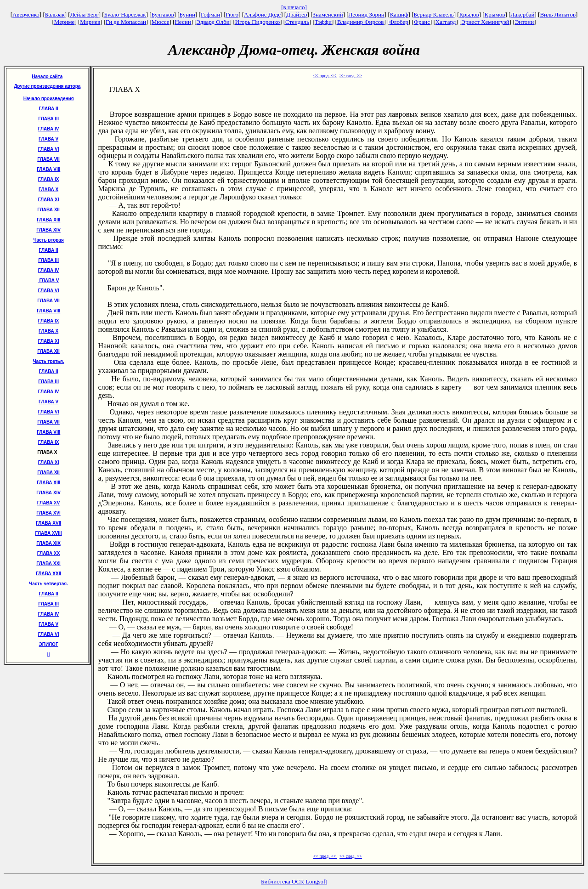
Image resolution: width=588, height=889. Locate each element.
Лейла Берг (85, 14)
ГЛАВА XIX (48, 543)
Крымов (495, 14)
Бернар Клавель (433, 14)
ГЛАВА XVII (48, 523)
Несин (183, 22)
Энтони (524, 22)
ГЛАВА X (48, 190)
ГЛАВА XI (49, 200)
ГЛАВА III (48, 119)
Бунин (188, 14)
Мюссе (161, 22)
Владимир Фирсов (361, 22)
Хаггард (446, 22)
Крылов (469, 14)
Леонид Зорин (367, 14)
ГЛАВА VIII (48, 169)
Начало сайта (47, 76)
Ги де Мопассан (126, 22)
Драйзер (297, 14)
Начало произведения (49, 99)
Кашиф (399, 14)
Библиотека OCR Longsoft (294, 881)
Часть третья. (49, 361)
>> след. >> (351, 76)
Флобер (399, 22)
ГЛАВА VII (48, 159)
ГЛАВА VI (49, 149)
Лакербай (522, 14)
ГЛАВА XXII (48, 574)
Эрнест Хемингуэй (485, 22)
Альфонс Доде (262, 14)
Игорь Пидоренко (257, 22)
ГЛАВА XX (49, 553)
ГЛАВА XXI (48, 563)
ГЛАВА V (48, 139)
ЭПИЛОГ (49, 644)
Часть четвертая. (48, 584)
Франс (422, 22)
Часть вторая (48, 240)
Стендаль (297, 22)
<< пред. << (325, 76)
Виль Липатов (558, 14)
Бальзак (55, 14)
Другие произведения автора (47, 86)
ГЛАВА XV (49, 503)
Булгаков (163, 14)
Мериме (65, 22)
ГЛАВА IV (49, 129)
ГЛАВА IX (49, 179)
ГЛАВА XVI (48, 513)
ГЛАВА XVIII (49, 533)
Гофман (210, 14)
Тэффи (323, 22)
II (49, 654)
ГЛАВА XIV (48, 230)
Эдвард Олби (213, 22)
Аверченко (26, 14)
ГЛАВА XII (48, 210)
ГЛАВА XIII (48, 220)
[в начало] (294, 7)
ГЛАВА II (49, 109)
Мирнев (90, 22)
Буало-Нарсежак (125, 14)
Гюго (232, 14)
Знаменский (328, 14)
